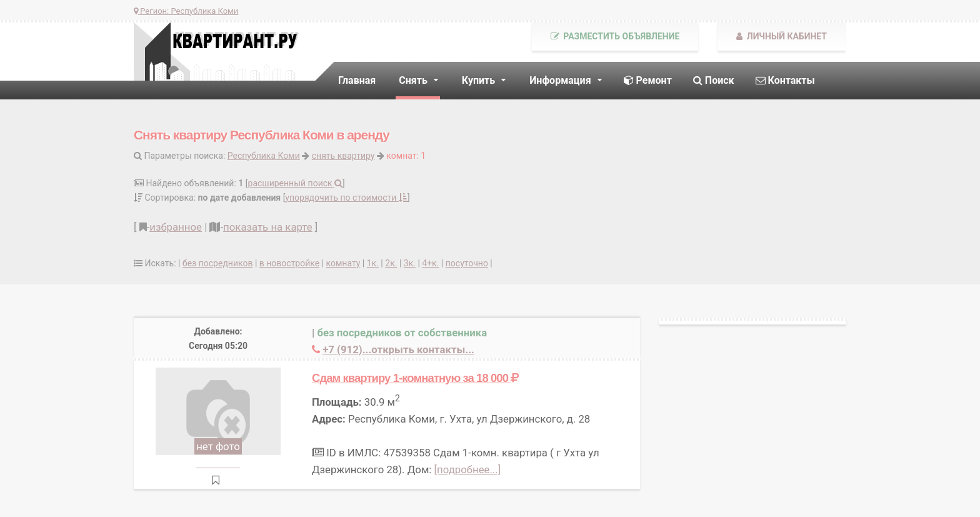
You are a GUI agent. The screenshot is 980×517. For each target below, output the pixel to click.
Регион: (186, 11)
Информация (560, 80)
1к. (373, 263)
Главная (357, 80)
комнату (343, 263)
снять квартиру (343, 156)
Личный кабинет (782, 36)
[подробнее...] (468, 469)
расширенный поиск (296, 183)
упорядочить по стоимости (346, 198)
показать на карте (268, 227)
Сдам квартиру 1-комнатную (415, 378)
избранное (176, 227)
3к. (410, 263)
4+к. (430, 263)
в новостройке (289, 263)
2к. (391, 263)
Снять (413, 80)
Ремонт (648, 80)
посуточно (467, 263)
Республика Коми (264, 156)
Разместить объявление (615, 36)
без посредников (217, 263)
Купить (478, 80)
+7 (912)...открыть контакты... (398, 349)
